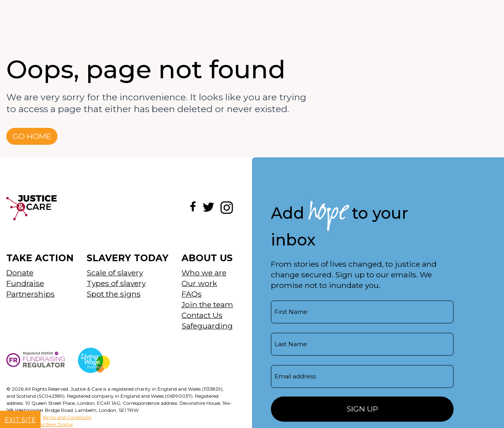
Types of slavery (116, 283)
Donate (20, 273)
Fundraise (25, 283)
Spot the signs (114, 294)
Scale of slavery (115, 273)
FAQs (192, 294)
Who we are (204, 273)
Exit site (20, 420)
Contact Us (202, 315)
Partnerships (31, 294)
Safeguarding (207, 326)
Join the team (207, 304)
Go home (32, 136)
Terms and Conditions (67, 417)
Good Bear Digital (53, 424)
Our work (199, 283)
